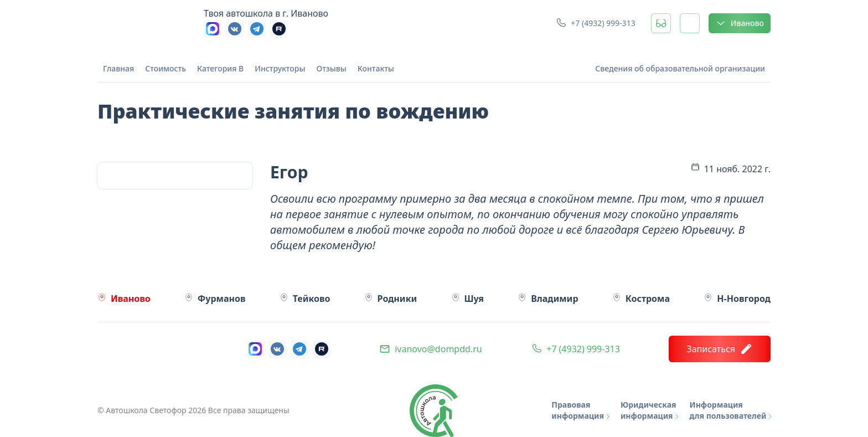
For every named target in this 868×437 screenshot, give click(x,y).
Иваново (740, 23)
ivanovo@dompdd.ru (438, 349)
